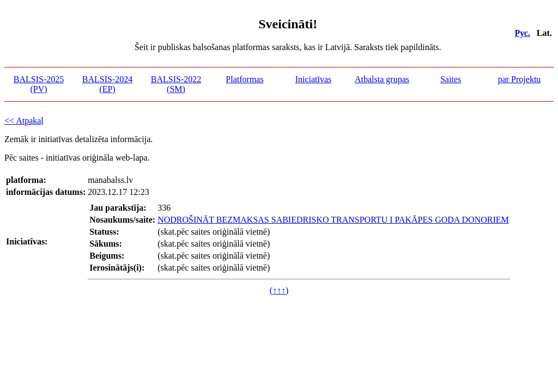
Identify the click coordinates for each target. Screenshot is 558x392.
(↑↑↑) (279, 290)
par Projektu (520, 79)
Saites (451, 79)
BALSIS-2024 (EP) (107, 84)
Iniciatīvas (314, 79)
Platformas (244, 79)
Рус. (522, 33)
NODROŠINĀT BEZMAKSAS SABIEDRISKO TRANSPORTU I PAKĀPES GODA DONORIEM (333, 220)
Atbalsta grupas (382, 79)
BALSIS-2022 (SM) (176, 84)
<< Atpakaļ (24, 121)
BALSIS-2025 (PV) (39, 84)
